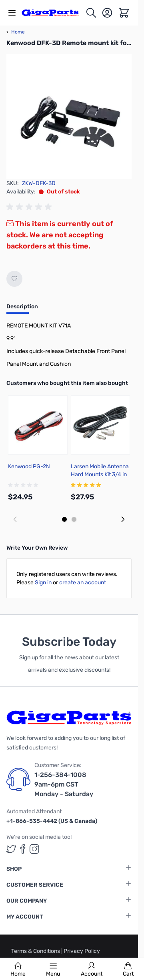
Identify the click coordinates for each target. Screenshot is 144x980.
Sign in (43, 583)
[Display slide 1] (64, 519)
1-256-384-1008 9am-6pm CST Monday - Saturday (64, 784)
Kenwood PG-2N (29, 466)
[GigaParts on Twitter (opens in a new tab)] (11, 849)
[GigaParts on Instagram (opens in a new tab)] (34, 849)
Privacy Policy (82, 951)
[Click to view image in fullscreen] (69, 117)
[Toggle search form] (91, 13)
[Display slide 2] (74, 519)
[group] (30, 207)
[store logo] (53, 13)
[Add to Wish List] (14, 279)
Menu (53, 970)
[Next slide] (123, 519)
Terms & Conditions (36, 951)
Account (92, 970)
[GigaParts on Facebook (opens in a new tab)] (23, 849)
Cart (128, 970)
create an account (83, 583)
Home (18, 970)
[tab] (22, 309)
